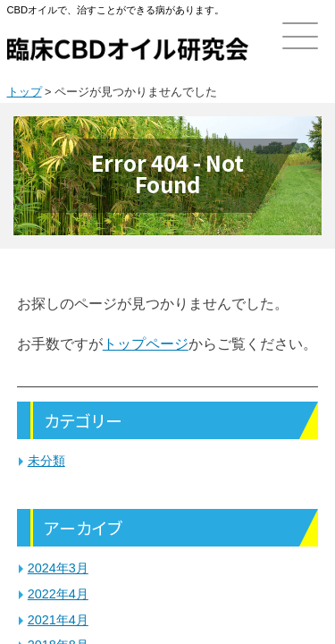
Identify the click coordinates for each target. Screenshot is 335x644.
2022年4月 (58, 594)
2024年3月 (58, 568)
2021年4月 (58, 620)
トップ (25, 92)
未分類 (46, 461)
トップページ (146, 344)
